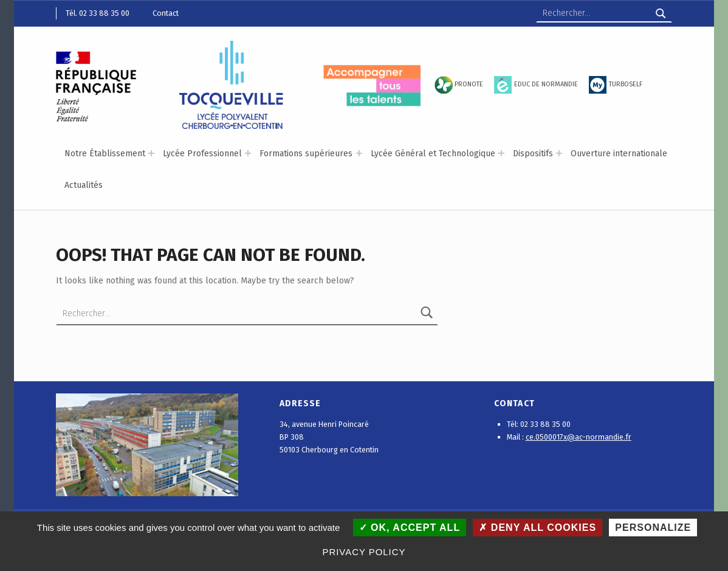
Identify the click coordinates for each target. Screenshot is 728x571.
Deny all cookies (537, 528)
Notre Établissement (105, 154)
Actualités (84, 185)
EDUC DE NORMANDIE (546, 84)
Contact (166, 13)
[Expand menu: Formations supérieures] (359, 153)
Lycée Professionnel (202, 154)
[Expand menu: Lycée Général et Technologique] (501, 153)
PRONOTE (469, 84)
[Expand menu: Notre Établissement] (151, 153)
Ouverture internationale (619, 154)
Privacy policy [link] (364, 552)
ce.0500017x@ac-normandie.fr (579, 437)
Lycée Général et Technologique (433, 154)
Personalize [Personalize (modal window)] (653, 528)
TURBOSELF (626, 84)
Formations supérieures (306, 154)
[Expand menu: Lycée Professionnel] (248, 153)
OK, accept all (410, 528)
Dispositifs (533, 154)
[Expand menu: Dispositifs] (559, 153)
